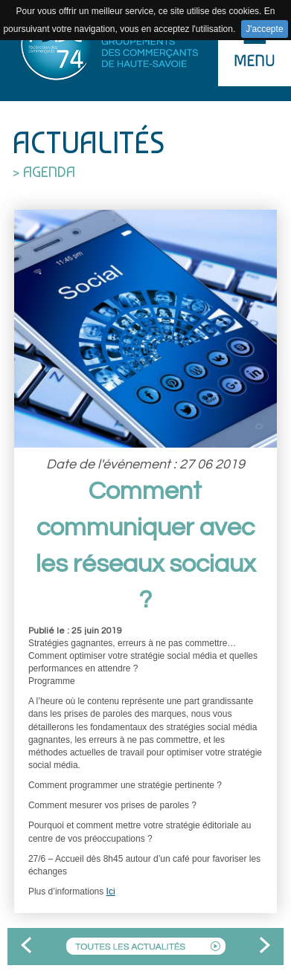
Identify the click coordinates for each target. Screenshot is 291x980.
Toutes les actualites (146, 946)
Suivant (265, 947)
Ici (111, 892)
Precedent (26, 947)
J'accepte (264, 29)
